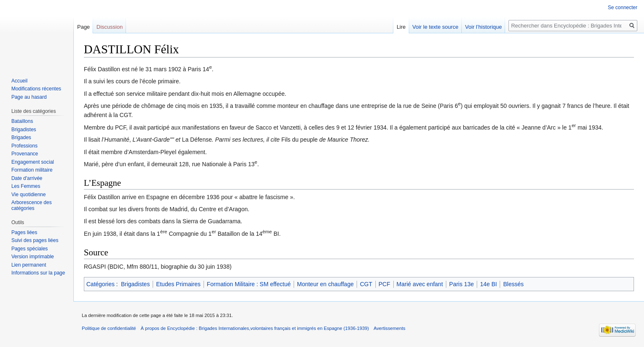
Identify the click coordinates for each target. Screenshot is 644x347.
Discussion (109, 27)
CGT (366, 284)
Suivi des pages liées (35, 240)
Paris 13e (462, 284)
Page (83, 27)
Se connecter (623, 7)
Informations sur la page (38, 273)
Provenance (25, 154)
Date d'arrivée (27, 178)
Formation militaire (32, 170)
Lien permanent (29, 265)
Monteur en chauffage (325, 284)
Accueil (19, 81)
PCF (385, 284)
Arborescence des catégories (31, 205)
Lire (401, 27)
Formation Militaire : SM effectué (249, 284)
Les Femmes (26, 186)
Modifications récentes (36, 89)
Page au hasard (29, 97)
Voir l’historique (483, 27)
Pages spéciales (29, 249)
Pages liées (24, 232)
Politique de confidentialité (109, 328)
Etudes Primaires (178, 284)
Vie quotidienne (29, 195)
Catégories (101, 284)
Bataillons (22, 121)
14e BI (488, 284)
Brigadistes (135, 284)
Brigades (21, 137)
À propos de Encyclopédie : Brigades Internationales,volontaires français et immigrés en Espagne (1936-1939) (255, 328)
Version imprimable (33, 257)
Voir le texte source (436, 27)
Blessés (513, 284)
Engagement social (33, 162)
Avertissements (390, 328)
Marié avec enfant (420, 284)
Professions (24, 146)
